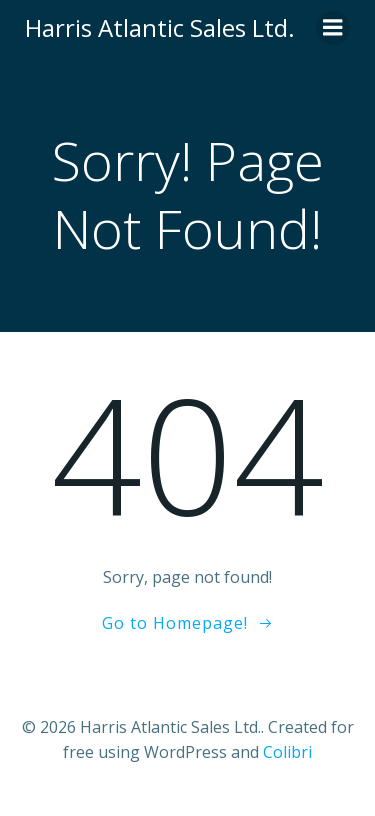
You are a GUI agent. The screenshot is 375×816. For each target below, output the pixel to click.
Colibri (287, 752)
